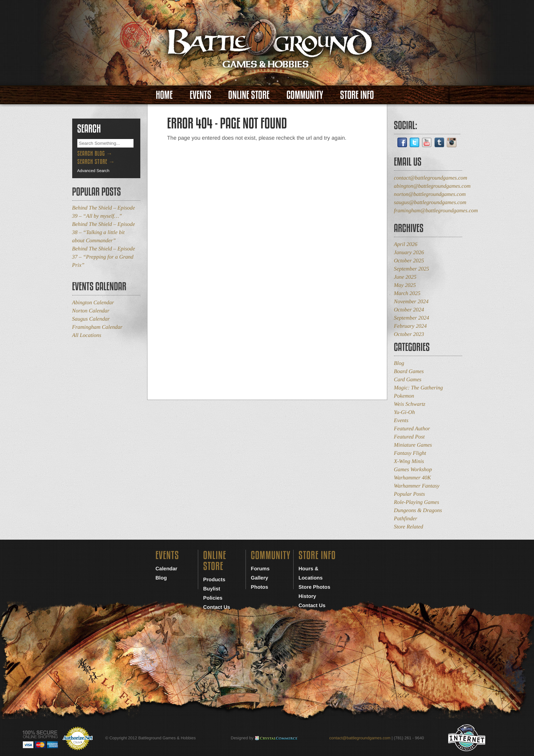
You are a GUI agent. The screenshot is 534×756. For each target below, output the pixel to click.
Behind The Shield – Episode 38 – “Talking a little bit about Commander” (104, 233)
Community (305, 95)
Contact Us (217, 607)
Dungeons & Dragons (418, 511)
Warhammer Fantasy (417, 486)
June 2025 (405, 277)
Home (164, 95)
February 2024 (410, 326)
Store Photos (315, 587)
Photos (260, 587)
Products (214, 580)
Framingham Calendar (97, 327)
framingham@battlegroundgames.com (436, 211)
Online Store (249, 95)
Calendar (167, 569)
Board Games (409, 372)
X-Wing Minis (409, 461)
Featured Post (410, 437)
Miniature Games (413, 445)
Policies (213, 598)
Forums (260, 569)
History (308, 596)
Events (200, 95)
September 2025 (412, 269)
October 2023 (409, 334)
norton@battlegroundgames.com (430, 194)
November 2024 (411, 302)
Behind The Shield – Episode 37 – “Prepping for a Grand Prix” (104, 257)
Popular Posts (410, 494)
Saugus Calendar (91, 319)
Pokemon (404, 396)
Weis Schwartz (410, 404)
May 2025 (405, 285)
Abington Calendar (93, 303)
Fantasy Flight (410, 453)
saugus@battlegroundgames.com (430, 203)
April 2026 (406, 244)
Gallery (260, 578)
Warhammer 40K (413, 478)
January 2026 (409, 253)
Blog (399, 363)
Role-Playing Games (417, 502)
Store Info (357, 95)
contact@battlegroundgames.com (431, 178)
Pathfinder (406, 519)
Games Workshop (413, 470)
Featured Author (412, 429)
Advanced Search (93, 171)
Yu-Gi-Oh (405, 412)
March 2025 (407, 294)
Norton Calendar (91, 311)
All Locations (87, 335)
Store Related (409, 527)
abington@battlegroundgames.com (432, 186)
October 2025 (409, 261)
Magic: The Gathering (419, 388)
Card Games (408, 380)
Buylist (212, 589)
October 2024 (409, 310)
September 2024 (412, 318)
